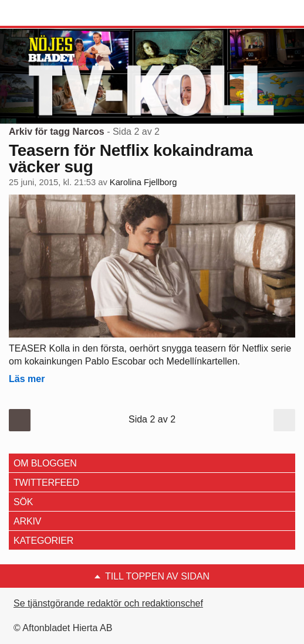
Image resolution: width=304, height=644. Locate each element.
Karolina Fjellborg (143, 182)
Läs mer (27, 379)
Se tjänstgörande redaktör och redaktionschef (108, 603)
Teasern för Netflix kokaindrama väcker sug (131, 159)
